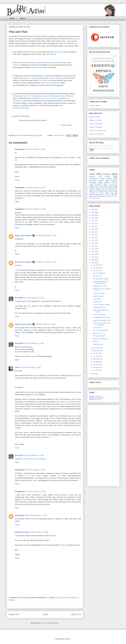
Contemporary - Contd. (100, 286)
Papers (109, 179)
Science (92, 189)
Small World (97, 299)
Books (96, 187)
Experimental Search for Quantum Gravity (101, 282)
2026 (93, 209)
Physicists (93, 195)
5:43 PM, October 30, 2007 (36, 149)
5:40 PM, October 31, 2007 (31, 367)
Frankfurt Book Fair (99, 307)
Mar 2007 (96, 365)
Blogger (67, 639)
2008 (93, 260)
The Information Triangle (101, 279)
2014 (93, 243)
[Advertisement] (103, 445)
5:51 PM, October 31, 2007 (34, 455)
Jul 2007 (96, 353)
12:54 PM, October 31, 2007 (46, 236)
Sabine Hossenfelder (23, 236)
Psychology (114, 197)
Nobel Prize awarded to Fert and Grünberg (102, 324)
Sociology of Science (97, 193)
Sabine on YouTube (96, 120)
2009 (93, 257)
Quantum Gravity (96, 181)
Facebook (60, 78)
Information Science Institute (38, 63)
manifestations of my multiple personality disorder (36, 78)
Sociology (94, 198)
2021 (93, 223)
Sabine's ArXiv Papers (96, 134)
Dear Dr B (104, 196)
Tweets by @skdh (95, 106)
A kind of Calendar (99, 293)
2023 (93, 218)
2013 (93, 246)
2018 (93, 232)
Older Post (76, 614)
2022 (93, 221)
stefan (17, 367)
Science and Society (100, 177)
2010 (93, 254)
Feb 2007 (96, 367)
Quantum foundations (109, 189)
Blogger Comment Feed (97, 398)
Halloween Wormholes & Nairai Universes (31, 459)
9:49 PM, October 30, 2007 (36, 188)
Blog (113, 191)
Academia (98, 185)
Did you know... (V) (99, 333)
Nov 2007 (96, 268)
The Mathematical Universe (102, 317)
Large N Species (98, 296)
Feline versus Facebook (50, 83)
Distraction (105, 191)
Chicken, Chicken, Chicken (101, 305)
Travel (96, 191)
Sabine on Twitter (95, 117)
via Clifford (51, 54)
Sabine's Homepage (96, 127)
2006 (93, 374)
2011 (93, 251)
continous (63, 402)
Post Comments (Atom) (50, 623)
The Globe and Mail (47, 80)
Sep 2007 (96, 348)
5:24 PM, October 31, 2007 (34, 343)
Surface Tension (98, 344)
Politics (95, 196)
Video (92, 174)
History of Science (105, 195)
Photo (112, 193)
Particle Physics (111, 183)
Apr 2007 (96, 362)
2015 (93, 240)
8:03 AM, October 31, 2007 (36, 209)
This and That (58, 135)
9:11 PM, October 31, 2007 (36, 491)
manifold (68, 404)
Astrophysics (94, 179)
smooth (78, 402)
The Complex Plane (99, 336)
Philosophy (109, 187)
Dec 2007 (96, 265)
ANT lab (19, 63)
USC (53, 63)
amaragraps (20, 515)
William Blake (66, 125)
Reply (17, 180)
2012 (93, 249)
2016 (93, 238)
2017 (93, 235)
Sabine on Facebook (96, 124)
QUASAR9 (19, 298)
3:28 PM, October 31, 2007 (46, 324)
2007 (93, 263)
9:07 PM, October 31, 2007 (36, 470)
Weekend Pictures (22, 532)
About (23, 18)
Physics (107, 174)
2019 (93, 229)
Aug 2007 (96, 351)
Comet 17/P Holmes (99, 273)
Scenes (95, 342)
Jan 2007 (96, 370)
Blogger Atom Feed (95, 396)
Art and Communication (100, 330)
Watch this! (59, 52)
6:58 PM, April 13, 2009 (39, 532)
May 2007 (97, 359)
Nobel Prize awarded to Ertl (102, 320)
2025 (93, 212)
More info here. (37, 67)
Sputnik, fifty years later (100, 339)
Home (12, 18)
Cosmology (113, 185)
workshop (76, 39)
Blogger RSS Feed (95, 399)
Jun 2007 (96, 356)
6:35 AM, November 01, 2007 (36, 515)
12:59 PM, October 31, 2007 (46, 262)
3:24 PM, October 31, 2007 (34, 298)
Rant (116, 195)
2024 (93, 215)
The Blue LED (97, 302)
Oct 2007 (96, 271)
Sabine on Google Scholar (98, 130)
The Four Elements (99, 315)
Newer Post (14, 614)
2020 (93, 226)
